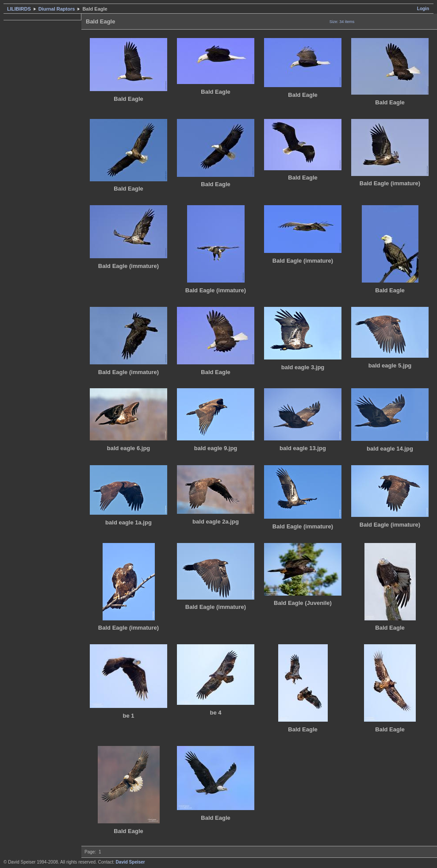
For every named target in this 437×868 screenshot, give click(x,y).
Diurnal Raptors (57, 9)
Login (423, 9)
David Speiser (130, 862)
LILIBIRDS (19, 9)
